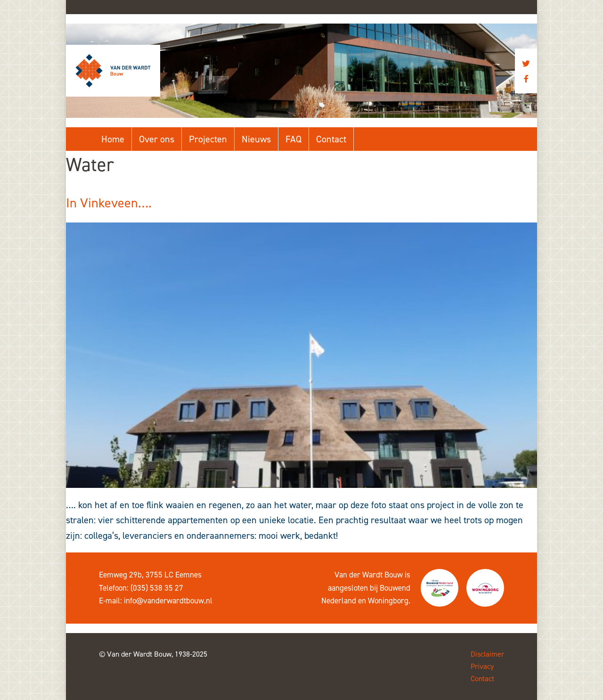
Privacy (482, 666)
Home (113, 139)
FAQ (293, 139)
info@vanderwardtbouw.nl (168, 601)
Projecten (208, 139)
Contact (331, 139)
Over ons (157, 139)
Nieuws (256, 139)
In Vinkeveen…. (109, 203)
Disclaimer (487, 654)
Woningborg (388, 601)
